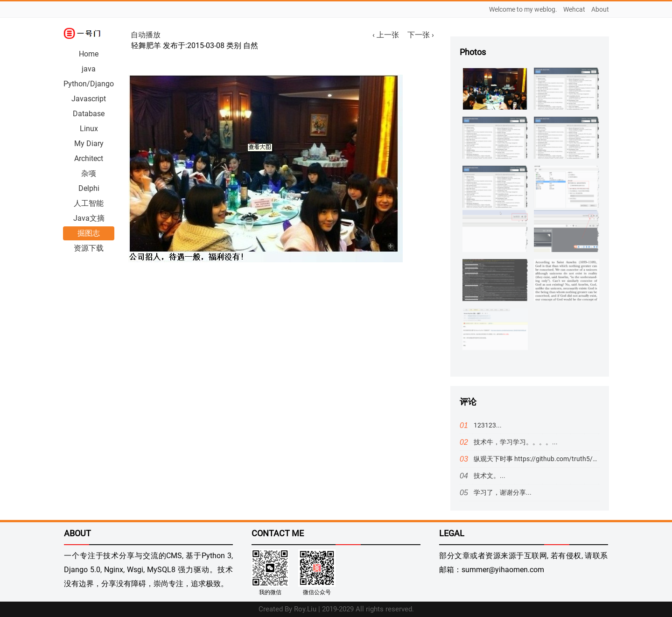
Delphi (89, 188)
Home (89, 54)
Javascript (89, 99)
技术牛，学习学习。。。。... (516, 442)
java (89, 69)
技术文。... (490, 476)
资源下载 (89, 248)
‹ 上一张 (388, 35)
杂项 (89, 173)
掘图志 (89, 233)
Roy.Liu (305, 609)
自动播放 (146, 35)
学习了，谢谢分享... (503, 492)
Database (89, 114)
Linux (89, 129)
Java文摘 (89, 218)
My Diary (89, 144)
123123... (488, 425)
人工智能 (89, 203)
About (600, 9)
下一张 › (421, 35)
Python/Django (89, 84)
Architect (89, 158)
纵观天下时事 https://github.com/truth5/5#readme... (551, 459)
